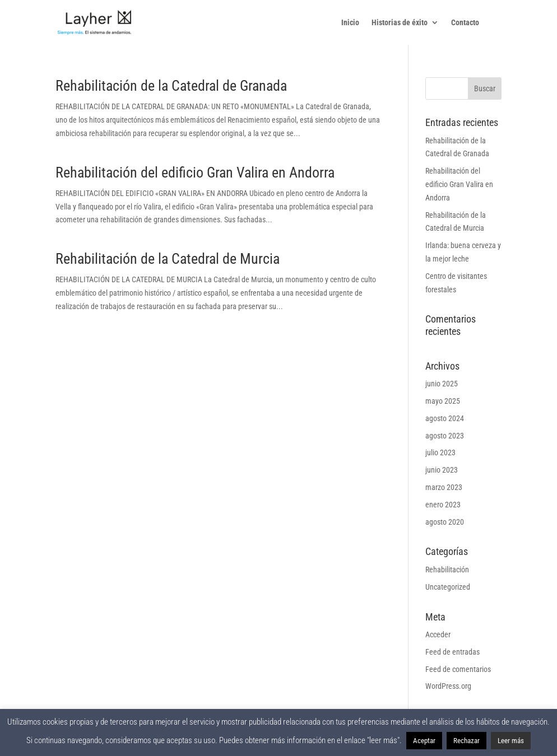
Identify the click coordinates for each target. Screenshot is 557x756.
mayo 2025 (443, 401)
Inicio (350, 23)
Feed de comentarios (458, 669)
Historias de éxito (400, 23)
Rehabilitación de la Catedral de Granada (171, 86)
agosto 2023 (445, 436)
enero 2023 (443, 505)
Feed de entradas (452, 652)
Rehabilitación (447, 570)
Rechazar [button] (467, 741)
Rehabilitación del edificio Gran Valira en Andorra (195, 172)
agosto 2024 (445, 418)
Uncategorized (448, 587)
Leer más (511, 741)
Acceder (438, 634)
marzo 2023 (444, 487)
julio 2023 (440, 452)
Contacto (465, 23)
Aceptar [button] (424, 741)
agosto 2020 (445, 522)
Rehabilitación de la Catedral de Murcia (168, 259)
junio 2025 (442, 384)
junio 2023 (442, 470)
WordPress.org (448, 686)
